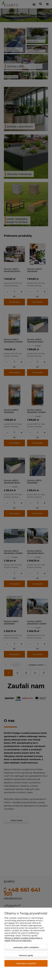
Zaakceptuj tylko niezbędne (26, 947)
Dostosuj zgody (26, 955)
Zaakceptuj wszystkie (26, 963)
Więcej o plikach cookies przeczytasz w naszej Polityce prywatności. (23, 939)
